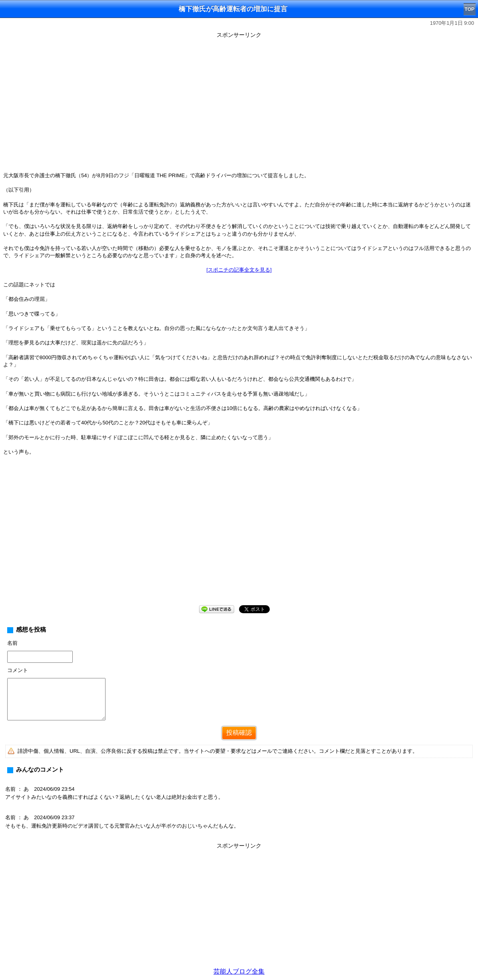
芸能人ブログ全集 (239, 971)
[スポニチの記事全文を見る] (239, 270)
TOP (470, 9)
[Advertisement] (239, 537)
